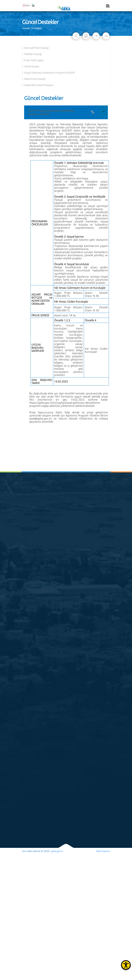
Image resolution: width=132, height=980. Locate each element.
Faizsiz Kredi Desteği (35, 79)
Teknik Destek (32, 67)
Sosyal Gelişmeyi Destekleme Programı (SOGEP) (49, 73)
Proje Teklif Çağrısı (34, 60)
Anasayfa (26, 28)
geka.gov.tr (57, 851)
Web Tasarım (103, 851)
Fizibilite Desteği (33, 54)
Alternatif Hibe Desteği (36, 48)
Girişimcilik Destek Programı (39, 85)
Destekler (38, 28)
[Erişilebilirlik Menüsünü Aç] (126, 965)
